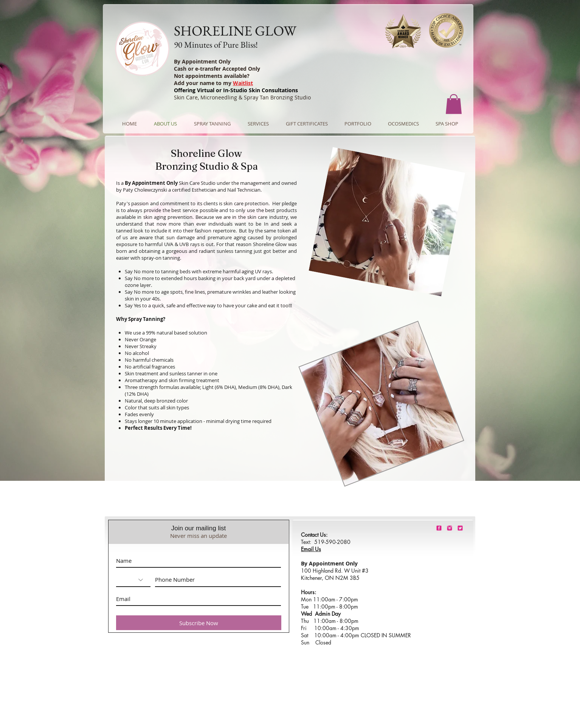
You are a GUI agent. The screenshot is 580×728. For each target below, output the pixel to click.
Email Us (311, 549)
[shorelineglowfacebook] (439, 528)
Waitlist (243, 83)
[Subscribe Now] (199, 623)
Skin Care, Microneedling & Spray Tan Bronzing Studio (242, 97)
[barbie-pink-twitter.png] (460, 528)
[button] (454, 104)
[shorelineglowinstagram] (450, 528)
